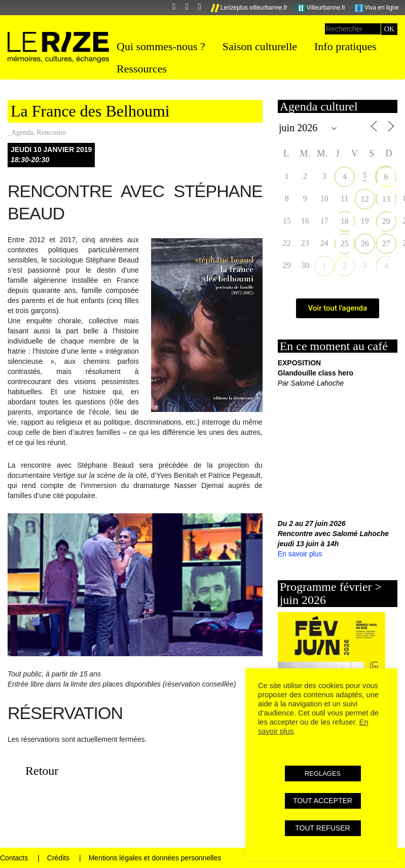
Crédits (58, 858)
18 (345, 221)
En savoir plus (300, 554)
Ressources (142, 69)
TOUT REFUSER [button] (322, 828)
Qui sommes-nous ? (161, 46)
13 (386, 199)
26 (365, 243)
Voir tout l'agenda (338, 308)
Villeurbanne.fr (321, 8)
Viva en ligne (377, 8)
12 (365, 199)
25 (345, 243)
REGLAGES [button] (323, 773)
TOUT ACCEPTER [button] (323, 801)
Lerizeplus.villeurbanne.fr (249, 8)
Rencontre (52, 133)
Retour (42, 771)
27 (386, 243)
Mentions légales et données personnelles (155, 858)
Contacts (14, 858)
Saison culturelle (260, 46)
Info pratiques (345, 46)
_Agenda (21, 133)
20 (386, 221)
